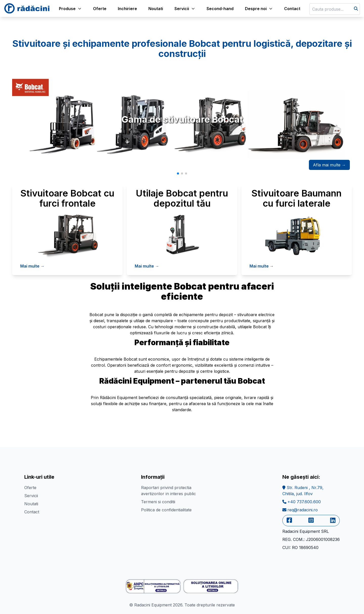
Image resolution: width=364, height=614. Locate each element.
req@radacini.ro (300, 510)
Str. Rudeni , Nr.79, (303, 491)
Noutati (156, 9)
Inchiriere (127, 9)
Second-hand (220, 9)
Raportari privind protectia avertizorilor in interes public (168, 491)
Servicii (31, 496)
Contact (292, 9)
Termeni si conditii (158, 502)
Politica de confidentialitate (166, 510)
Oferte (100, 9)
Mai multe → (32, 266)
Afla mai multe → (329, 165)
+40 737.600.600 (302, 502)
